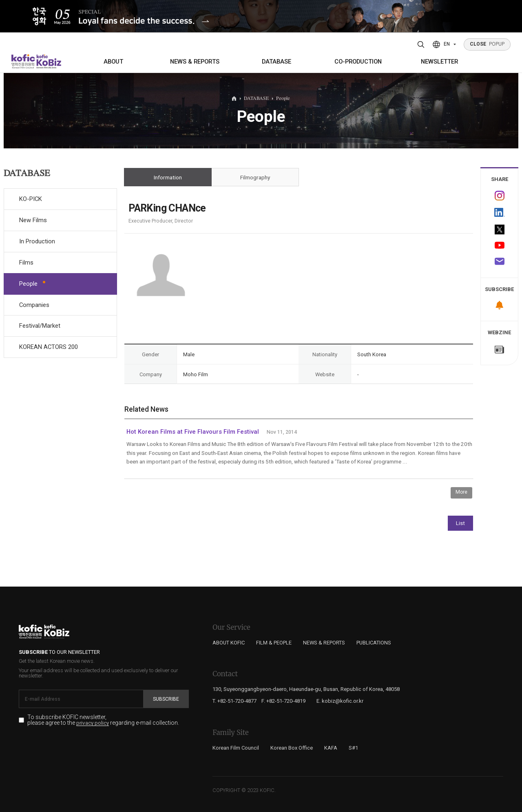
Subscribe (166, 699)
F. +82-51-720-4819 (283, 701)
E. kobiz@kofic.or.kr (340, 701)
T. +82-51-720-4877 (234, 701)
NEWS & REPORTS (195, 62)
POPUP (487, 44)
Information (168, 177)
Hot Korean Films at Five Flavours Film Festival (193, 432)
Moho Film (196, 374)
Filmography (255, 177)
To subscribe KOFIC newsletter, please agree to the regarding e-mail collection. (103, 720)
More (461, 492)
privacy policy (93, 723)
